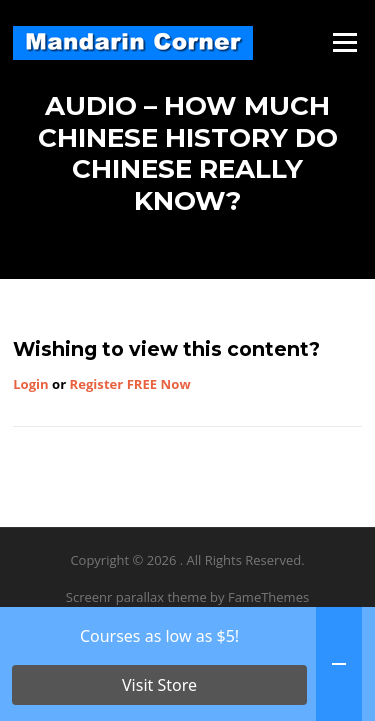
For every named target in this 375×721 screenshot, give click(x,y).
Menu (344, 42)
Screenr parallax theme (136, 597)
